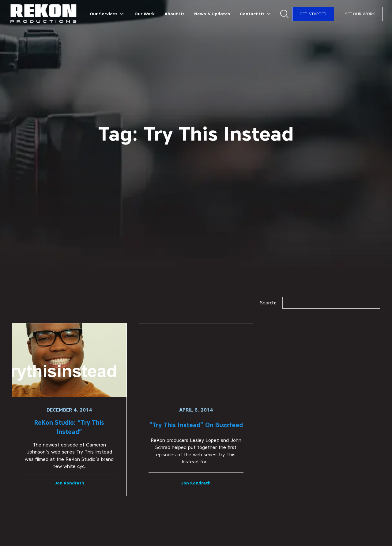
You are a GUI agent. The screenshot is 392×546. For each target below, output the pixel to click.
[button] (107, 14)
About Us (175, 14)
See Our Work (360, 14)
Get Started (313, 14)
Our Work (145, 14)
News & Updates (212, 14)
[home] (44, 14)
